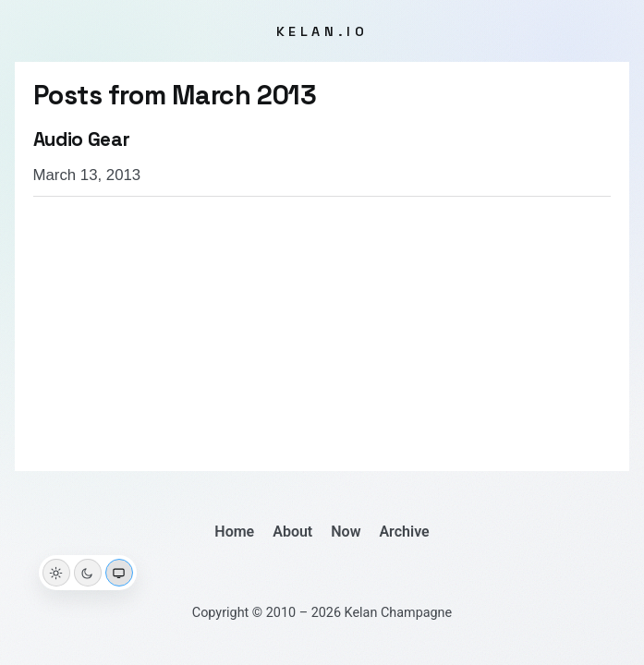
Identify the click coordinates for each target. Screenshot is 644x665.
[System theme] (119, 573)
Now (346, 532)
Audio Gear (82, 139)
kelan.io (322, 31)
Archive (404, 532)
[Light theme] (56, 573)
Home (234, 532)
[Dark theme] (88, 573)
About (292, 532)
